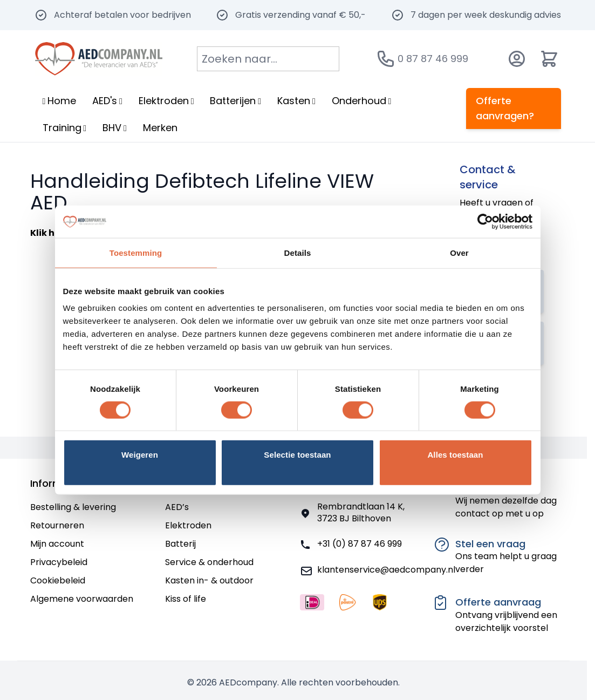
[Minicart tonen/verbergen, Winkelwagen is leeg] (549, 59)
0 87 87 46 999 (433, 59)
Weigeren (140, 455)
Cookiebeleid (58, 580)
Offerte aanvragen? (505, 108)
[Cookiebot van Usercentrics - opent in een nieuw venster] (485, 221)
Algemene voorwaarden (82, 599)
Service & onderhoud (209, 562)
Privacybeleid (59, 562)
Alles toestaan (455, 455)
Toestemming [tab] (136, 252)
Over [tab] (459, 252)
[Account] (517, 59)
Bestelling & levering (73, 507)
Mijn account (57, 544)
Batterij (180, 544)
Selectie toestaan (297, 455)
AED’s (177, 507)
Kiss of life (186, 599)
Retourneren (57, 525)
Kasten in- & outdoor (209, 580)
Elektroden (188, 525)
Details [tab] (298, 252)
